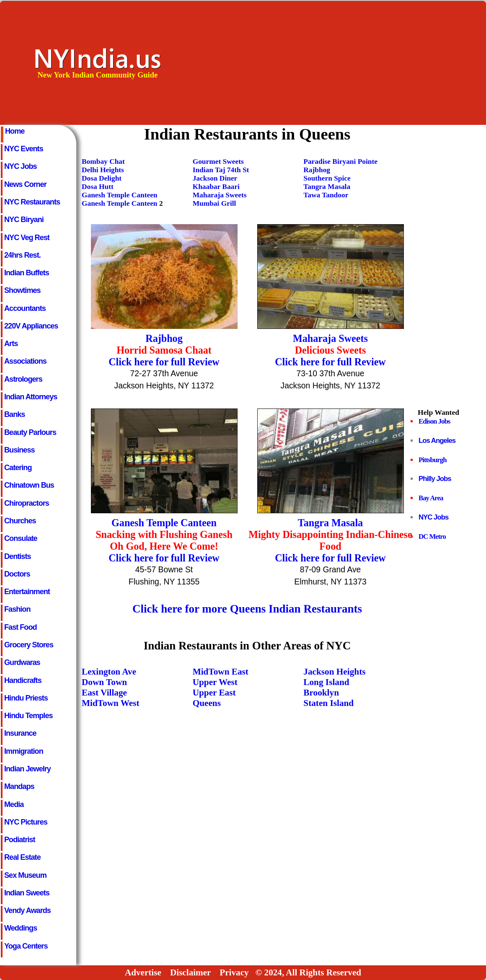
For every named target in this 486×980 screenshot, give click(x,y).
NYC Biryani (24, 220)
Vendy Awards (27, 910)
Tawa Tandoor (326, 195)
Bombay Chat (103, 162)
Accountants (25, 308)
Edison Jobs (434, 421)
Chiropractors (27, 503)
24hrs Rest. (22, 255)
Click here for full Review (164, 362)
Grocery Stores (29, 645)
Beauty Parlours (30, 432)
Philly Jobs (435, 479)
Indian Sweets (27, 893)
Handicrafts (23, 680)
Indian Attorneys (31, 397)
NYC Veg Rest (27, 238)
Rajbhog (317, 170)
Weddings (21, 928)
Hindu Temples (28, 716)
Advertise (143, 972)
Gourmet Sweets (218, 162)
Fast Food (21, 627)
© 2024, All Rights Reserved (308, 972)
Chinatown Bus (29, 485)
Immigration (24, 751)
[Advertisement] (349, 62)
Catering (18, 468)
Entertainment (27, 592)
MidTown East (221, 672)
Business (19, 450)
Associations (25, 361)
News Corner (25, 184)
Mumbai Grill (215, 203)
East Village (104, 693)
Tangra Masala (327, 187)
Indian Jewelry (27, 769)
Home (15, 131)
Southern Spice (327, 178)
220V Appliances (31, 326)
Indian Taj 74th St (221, 170)
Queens (207, 703)
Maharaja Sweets (220, 195)
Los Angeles (437, 441)
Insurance (20, 733)
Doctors (17, 574)
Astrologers (23, 379)
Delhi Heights (103, 170)
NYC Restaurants (32, 202)
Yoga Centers (26, 946)
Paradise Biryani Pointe (340, 162)
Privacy (234, 972)
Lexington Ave (109, 672)
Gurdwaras (22, 662)
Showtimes (22, 290)
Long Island (326, 682)
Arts (11, 344)
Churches (20, 521)
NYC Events (24, 149)
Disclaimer (190, 972)
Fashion (17, 609)
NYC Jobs (21, 166)
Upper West (215, 682)
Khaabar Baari (216, 187)
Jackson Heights (334, 672)
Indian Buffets (27, 273)
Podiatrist (20, 840)
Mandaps (19, 786)
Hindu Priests (26, 698)
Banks (14, 414)
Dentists (18, 556)
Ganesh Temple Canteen (120, 195)
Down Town (104, 682)
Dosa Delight (102, 178)
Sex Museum (25, 875)
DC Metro (432, 537)
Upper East (214, 693)
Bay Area (431, 498)
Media (14, 804)
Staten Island (328, 703)
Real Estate (22, 857)
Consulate (21, 538)
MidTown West (111, 703)
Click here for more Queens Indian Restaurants (247, 609)
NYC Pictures (26, 822)
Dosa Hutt (98, 187)
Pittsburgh (432, 460)
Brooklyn (321, 693)
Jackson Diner (215, 178)
